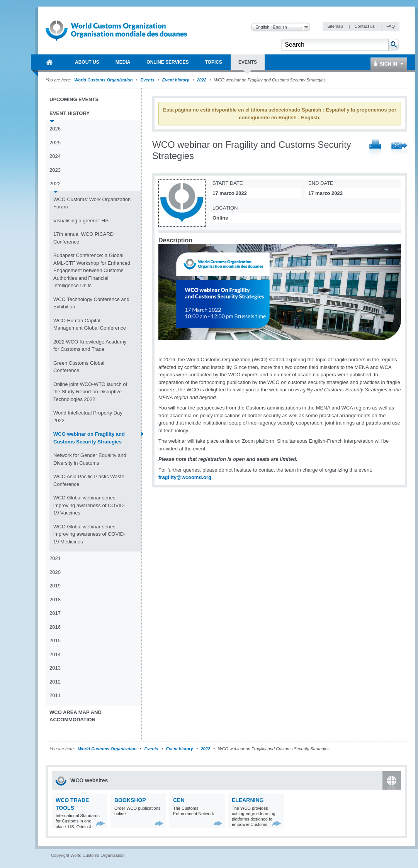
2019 (55, 586)
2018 (55, 600)
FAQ (391, 26)
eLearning (248, 800)
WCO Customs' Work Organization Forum (92, 203)
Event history (176, 80)
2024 (55, 156)
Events (148, 80)
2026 (55, 129)
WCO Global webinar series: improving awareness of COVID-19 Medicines (89, 534)
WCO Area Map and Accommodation (76, 716)
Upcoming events (74, 99)
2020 (55, 572)
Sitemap (336, 26)
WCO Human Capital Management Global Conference (90, 324)
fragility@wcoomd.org (185, 477)
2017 (55, 613)
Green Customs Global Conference (79, 367)
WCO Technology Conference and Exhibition (91, 303)
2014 (55, 654)
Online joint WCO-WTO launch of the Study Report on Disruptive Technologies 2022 (90, 392)
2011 (55, 695)
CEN (179, 800)
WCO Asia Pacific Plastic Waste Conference (89, 480)
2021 (55, 558)
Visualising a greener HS (81, 221)
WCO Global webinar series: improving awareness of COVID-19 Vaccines (89, 505)
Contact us (365, 26)
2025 (55, 143)
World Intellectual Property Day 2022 (88, 417)
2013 (55, 668)
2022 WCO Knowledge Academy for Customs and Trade (90, 346)
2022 (202, 80)
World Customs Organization (104, 80)
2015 (55, 640)
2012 (55, 682)
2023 (55, 170)
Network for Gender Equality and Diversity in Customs (90, 459)
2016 (55, 627)
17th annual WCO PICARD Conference (83, 238)
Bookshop (130, 800)
